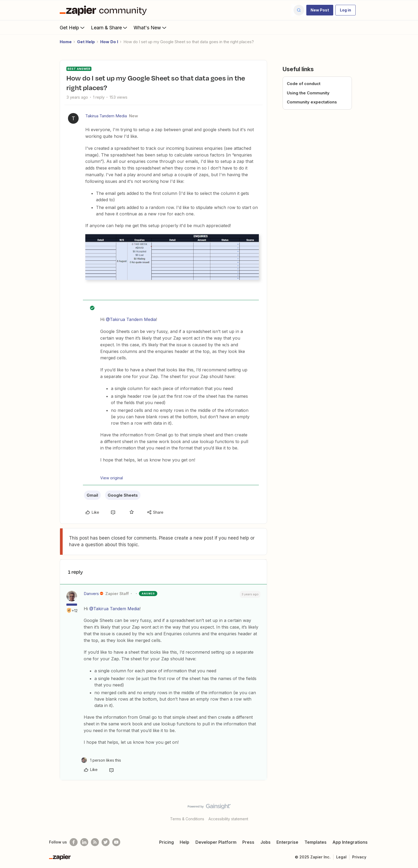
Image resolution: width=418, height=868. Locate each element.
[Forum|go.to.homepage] (104, 10)
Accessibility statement (228, 819)
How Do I (109, 42)
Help (184, 842)
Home (66, 42)
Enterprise (287, 842)
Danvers (91, 594)
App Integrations (350, 842)
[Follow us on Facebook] (74, 842)
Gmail (92, 495)
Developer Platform (216, 842)
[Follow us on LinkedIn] (84, 842)
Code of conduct (304, 84)
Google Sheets (123, 495)
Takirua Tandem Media (106, 116)
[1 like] (101, 760)
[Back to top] (407, 811)
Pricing (166, 842)
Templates (315, 842)
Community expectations (312, 102)
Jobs (266, 842)
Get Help (73, 27)
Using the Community (308, 93)
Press (248, 842)
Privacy (359, 857)
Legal (341, 857)
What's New (150, 27)
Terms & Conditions (187, 819)
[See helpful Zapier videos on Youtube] (116, 842)
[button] (320, 10)
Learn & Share (110, 27)
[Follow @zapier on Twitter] (106, 842)
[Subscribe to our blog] (95, 842)
